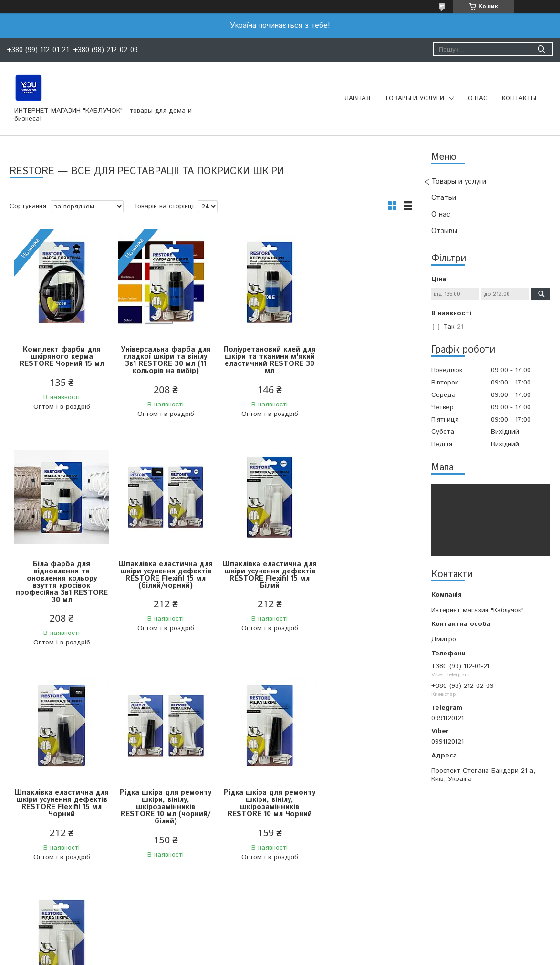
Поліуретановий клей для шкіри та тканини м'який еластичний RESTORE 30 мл (261, 360)
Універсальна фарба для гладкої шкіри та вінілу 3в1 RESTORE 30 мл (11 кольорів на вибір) (161, 360)
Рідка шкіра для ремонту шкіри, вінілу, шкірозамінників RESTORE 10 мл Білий (161, 810)
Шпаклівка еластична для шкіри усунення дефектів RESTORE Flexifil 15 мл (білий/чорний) (60, 593)
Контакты (519, 99)
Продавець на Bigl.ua (280, 947)
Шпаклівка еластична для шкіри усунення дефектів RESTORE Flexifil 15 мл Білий (161, 589)
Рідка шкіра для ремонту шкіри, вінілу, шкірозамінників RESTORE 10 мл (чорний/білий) (362, 593)
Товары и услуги (414, 99)
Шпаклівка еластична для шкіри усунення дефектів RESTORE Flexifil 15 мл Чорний (261, 589)
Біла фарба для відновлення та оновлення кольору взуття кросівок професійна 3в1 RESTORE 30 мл (362, 367)
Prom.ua (325, 939)
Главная (356, 99)
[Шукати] (541, 49)
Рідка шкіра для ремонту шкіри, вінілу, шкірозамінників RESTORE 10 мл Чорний (60, 810)
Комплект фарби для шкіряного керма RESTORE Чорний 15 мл (60, 357)
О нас (478, 99)
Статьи (444, 198)
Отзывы (444, 231)
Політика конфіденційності (360, 956)
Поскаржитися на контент (284, 956)
